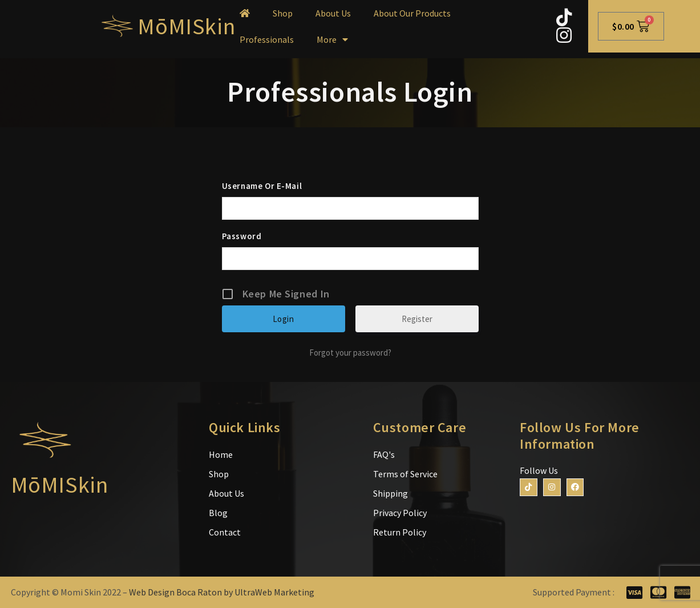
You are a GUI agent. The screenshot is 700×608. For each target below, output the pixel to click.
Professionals (267, 39)
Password (242, 236)
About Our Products (412, 13)
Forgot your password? (350, 353)
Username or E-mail (262, 186)
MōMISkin (186, 26)
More (332, 39)
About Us (333, 13)
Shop (283, 13)
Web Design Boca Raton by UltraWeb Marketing (222, 592)
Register (417, 319)
